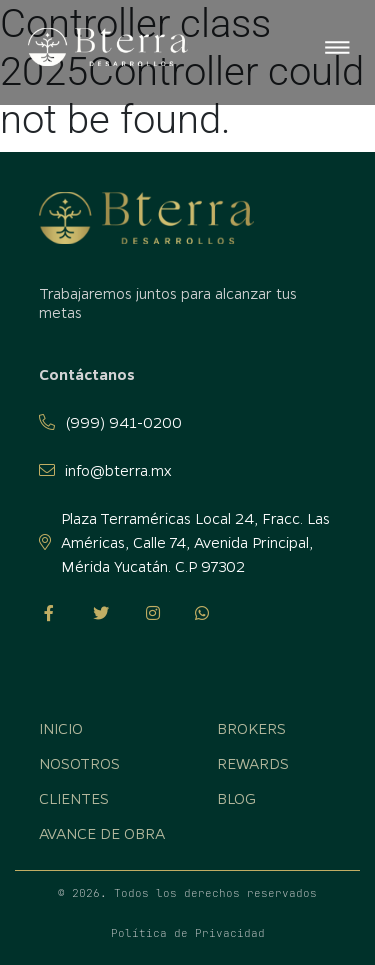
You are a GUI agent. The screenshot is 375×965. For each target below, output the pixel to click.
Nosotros (79, 763)
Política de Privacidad (188, 933)
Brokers (251, 728)
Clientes (74, 798)
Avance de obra (102, 833)
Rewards (253, 763)
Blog (236, 798)
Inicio (61, 728)
